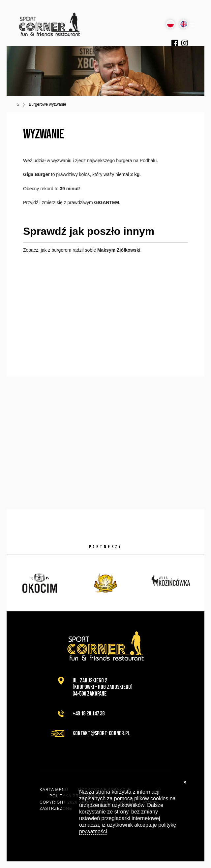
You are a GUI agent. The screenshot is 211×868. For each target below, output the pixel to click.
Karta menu (54, 790)
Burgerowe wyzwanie (47, 104)
